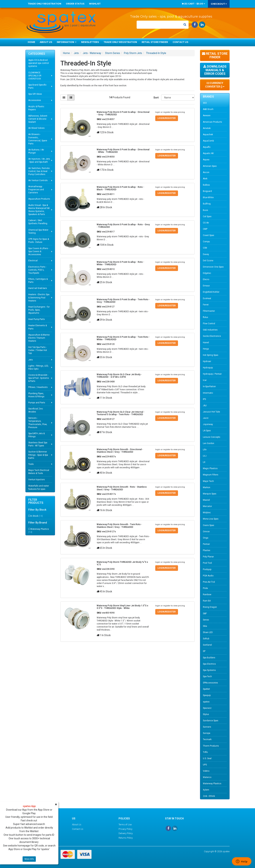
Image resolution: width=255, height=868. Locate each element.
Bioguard (207, 191)
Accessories (35, 100)
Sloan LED (208, 632)
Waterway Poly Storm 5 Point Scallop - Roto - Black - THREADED (120, 188)
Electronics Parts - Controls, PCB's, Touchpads (37, 270)
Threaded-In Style (156, 53)
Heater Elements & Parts (38, 327)
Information (67, 42)
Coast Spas (209, 235)
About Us (46, 42)
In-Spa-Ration (209, 386)
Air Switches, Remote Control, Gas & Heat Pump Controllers (39, 171)
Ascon (206, 172)
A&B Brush (208, 109)
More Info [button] (29, 859)
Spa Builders (209, 658)
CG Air (206, 223)
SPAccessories (210, 683)
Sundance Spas (211, 721)
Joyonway (208, 424)
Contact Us (180, 42)
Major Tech (208, 481)
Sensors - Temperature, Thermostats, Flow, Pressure (38, 423)
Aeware (207, 115)
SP (204, 651)
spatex (206, 702)
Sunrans (207, 727)
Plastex (207, 550)
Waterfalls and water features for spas (39, 487)
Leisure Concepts (212, 437)
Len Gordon (209, 443)
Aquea (206, 160)
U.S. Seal (207, 758)
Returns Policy (126, 838)
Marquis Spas (210, 494)
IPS (204, 399)
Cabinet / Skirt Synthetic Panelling (38, 222)
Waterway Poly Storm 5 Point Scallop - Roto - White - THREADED (120, 263)
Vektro (206, 771)
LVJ (205, 456)
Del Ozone (208, 261)
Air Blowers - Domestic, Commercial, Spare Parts (38, 139)
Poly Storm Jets (133, 53)
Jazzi (206, 418)
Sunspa (207, 733)
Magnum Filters (211, 475)
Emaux (206, 286)
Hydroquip (208, 368)
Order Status (75, 4)
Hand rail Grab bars (38, 288)
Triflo (205, 752)
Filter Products (36, 501)
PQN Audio (208, 576)
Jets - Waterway (92, 53)
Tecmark (207, 739)
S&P (205, 614)
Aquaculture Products (39, 199)
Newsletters (90, 42)
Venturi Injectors (37, 480)
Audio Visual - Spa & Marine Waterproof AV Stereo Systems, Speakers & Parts (39, 210)
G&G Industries (210, 330)
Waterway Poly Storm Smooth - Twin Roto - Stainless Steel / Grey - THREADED (119, 526)
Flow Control (209, 324)
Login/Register (167, 118)
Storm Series (113, 53)
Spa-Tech (207, 676)
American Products (212, 122)
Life (205, 450)
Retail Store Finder (155, 42)
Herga (206, 349)
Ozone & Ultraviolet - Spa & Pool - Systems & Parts (39, 378)
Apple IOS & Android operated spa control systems (39, 63)
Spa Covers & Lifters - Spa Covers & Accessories (39, 251)
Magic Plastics (210, 468)
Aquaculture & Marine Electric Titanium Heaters (39, 338)
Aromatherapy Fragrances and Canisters (36, 190)
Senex (206, 620)
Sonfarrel (207, 645)
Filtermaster (209, 311)
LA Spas (207, 431)
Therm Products (211, 746)
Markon (207, 487)
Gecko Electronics (212, 336)
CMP (205, 229)
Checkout (219, 4)
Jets (31, 360)
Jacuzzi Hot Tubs (211, 412)
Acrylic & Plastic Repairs (36, 108)
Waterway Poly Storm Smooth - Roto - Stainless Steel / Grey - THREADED (122, 488)
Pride (205, 588)
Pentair (206, 544)
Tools (31, 464)
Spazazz (207, 708)
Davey (206, 254)
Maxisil (206, 500)
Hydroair (207, 361)
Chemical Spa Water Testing (38, 231)
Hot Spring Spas (211, 355)
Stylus (206, 714)
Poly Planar (208, 557)
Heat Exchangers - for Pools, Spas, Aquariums (39, 310)
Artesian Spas (210, 166)
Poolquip (207, 569)
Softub (206, 639)
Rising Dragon (210, 607)
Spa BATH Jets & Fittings (36, 435)
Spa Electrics (209, 664)
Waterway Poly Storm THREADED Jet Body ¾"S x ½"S (122, 563)
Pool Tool (207, 563)
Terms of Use (125, 825)
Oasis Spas (209, 525)
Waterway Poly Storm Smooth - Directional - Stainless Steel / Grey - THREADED (120, 451)
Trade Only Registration (44, 4)
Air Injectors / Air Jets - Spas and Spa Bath (39, 160)
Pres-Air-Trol (209, 582)
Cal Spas (207, 216)
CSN (205, 248)
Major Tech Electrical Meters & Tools (39, 472)
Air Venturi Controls (38, 180)
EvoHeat (207, 298)
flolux (205, 317)
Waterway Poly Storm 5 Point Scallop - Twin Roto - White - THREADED (123, 338)
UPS (205, 765)
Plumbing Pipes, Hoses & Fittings (36, 395)
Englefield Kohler (211, 292)
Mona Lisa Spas (211, 519)
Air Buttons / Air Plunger (36, 151)
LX (204, 462)
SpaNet (206, 689)
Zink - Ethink (209, 796)
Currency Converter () (215, 85)
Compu (206, 242)
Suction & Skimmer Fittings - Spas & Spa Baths (38, 455)
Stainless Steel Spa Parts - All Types (38, 444)
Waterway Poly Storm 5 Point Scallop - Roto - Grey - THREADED (123, 226)
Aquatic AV (208, 153)
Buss (205, 210)
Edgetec (207, 273)
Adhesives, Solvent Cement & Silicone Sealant (38, 119)
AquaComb (208, 141)
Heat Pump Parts (37, 319)
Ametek (207, 128)
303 (205, 103)
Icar (205, 380)
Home (31, 42)
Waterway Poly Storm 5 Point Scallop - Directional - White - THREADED (123, 151)
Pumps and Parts (37, 403)
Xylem (206, 790)
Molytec (207, 513)
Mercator (207, 506)
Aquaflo (207, 147)
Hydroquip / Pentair (212, 374)
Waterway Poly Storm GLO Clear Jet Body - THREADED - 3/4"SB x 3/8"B (119, 376)
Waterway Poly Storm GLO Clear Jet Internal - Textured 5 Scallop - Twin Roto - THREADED (121, 413)
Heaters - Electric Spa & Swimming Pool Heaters (39, 298)
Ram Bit (207, 601)
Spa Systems (209, 670)
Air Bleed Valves (36, 128)
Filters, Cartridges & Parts (38, 281)
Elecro (206, 279)
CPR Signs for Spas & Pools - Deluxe (39, 241)
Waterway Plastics (39, 531)
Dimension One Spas (213, 267)
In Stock (37, 516)
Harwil (206, 343)
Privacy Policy (125, 829)
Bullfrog (207, 204)
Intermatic (208, 393)
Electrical (33, 261)
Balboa (206, 185)
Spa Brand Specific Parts (37, 86)
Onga (206, 538)
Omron (206, 532)
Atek (205, 179)
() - (193, 4)
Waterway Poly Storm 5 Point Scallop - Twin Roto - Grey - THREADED (123, 301)
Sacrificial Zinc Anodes (36, 410)
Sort (156, 98)
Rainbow (207, 595)
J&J (205, 405)
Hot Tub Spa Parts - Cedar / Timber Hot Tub (38, 350)
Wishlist (95, 4)
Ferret (206, 305)
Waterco (207, 777)
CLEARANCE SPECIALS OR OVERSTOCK (35, 76)
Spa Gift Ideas (35, 94)
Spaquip (207, 695)
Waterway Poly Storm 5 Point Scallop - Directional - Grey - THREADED (123, 113)
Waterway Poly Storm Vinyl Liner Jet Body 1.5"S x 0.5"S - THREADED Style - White (122, 607)
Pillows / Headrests (38, 387)
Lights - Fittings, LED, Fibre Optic (38, 367)
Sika (205, 626)
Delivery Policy (126, 833)
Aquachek (208, 135)
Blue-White (208, 197)
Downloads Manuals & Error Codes (215, 70)
